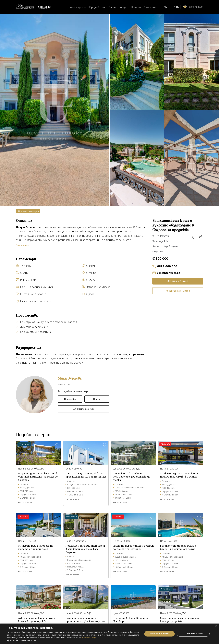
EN (165, 7)
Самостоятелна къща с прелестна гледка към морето (85, 620)
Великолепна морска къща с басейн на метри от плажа (178, 547)
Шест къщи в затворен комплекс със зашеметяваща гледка (132, 477)
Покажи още (22, 245)
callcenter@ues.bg (169, 273)
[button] (73, 640)
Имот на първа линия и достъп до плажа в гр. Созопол (133, 547)
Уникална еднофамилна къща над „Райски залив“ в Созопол (179, 475)
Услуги (124, 7)
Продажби (70, 399)
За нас (113, 7)
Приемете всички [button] (159, 634)
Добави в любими (194, 237)
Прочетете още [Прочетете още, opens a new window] (89, 638)
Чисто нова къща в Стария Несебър (131, 620)
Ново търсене (77, 7)
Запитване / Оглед (178, 281)
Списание (150, 7)
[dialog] (109, 634)
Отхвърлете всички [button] (193, 634)
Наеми (97, 399)
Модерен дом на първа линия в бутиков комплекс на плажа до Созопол (38, 477)
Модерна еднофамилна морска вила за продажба (180, 620)
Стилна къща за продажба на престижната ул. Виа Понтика (86, 475)
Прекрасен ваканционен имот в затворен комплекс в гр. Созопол (85, 549)
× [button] (216, 627)
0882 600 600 (167, 266)
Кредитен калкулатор (178, 291)
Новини (136, 7)
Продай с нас (98, 7)
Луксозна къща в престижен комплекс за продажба (37, 620)
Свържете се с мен (83, 409)
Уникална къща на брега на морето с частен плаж (36, 547)
